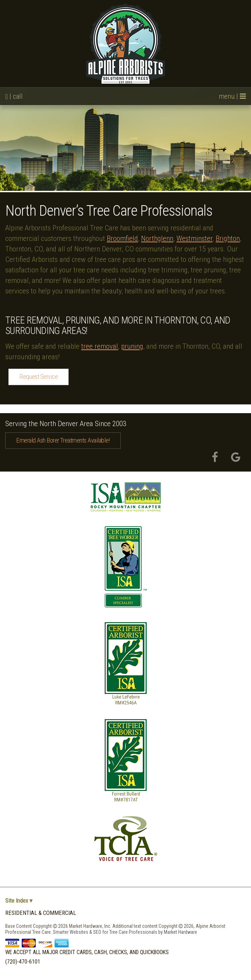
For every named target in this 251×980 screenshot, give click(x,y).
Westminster (194, 238)
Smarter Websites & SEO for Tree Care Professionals (106, 932)
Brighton (228, 238)
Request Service (39, 377)
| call (14, 96)
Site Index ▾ (19, 901)
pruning (132, 346)
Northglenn (157, 238)
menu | (232, 96)
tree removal (100, 346)
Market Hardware (180, 932)
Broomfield (122, 238)
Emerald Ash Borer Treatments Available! (63, 440)
